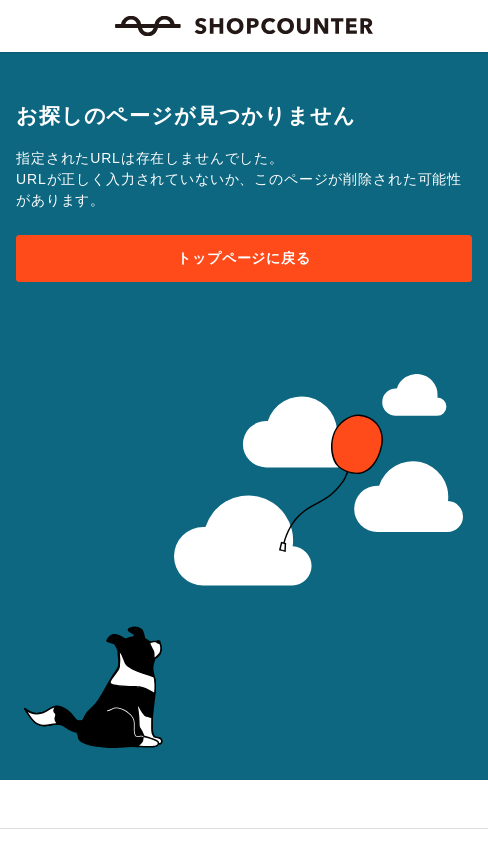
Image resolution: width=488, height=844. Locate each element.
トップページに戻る (244, 258)
